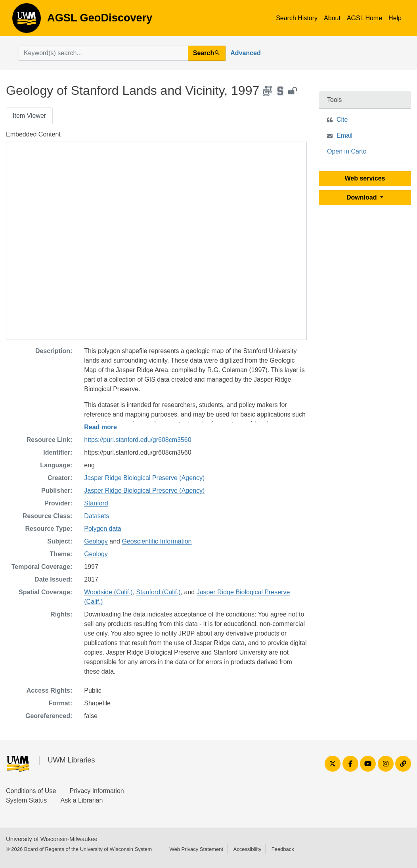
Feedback (283, 849)
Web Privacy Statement (196, 849)
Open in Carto (347, 151)
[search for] (103, 53)
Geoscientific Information (157, 541)
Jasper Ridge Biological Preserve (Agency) (144, 478)
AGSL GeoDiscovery (27, 21)
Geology (96, 541)
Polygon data (102, 529)
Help (395, 18)
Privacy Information (97, 791)
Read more (100, 427)
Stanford (96, 503)
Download (362, 197)
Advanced (245, 53)
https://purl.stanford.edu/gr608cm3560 (138, 440)
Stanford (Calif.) (159, 592)
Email (344, 135)
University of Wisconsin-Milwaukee (52, 839)
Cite (342, 120)
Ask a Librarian (82, 800)
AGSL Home (364, 18)
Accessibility (247, 849)
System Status (26, 800)
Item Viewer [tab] (29, 116)
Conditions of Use (31, 791)
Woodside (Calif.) (108, 592)
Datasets (97, 516)
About (332, 18)
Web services (365, 178)
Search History (297, 18)
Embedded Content (33, 134)
